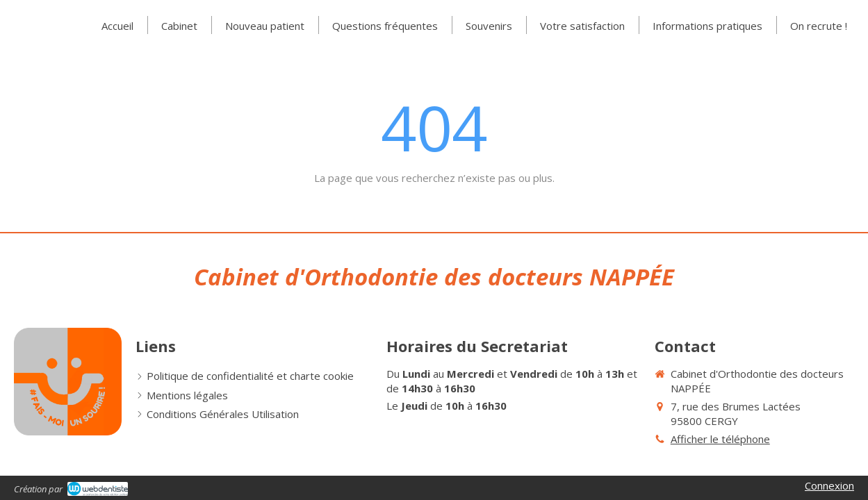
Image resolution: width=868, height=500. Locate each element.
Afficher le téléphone (720, 439)
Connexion (829, 485)
